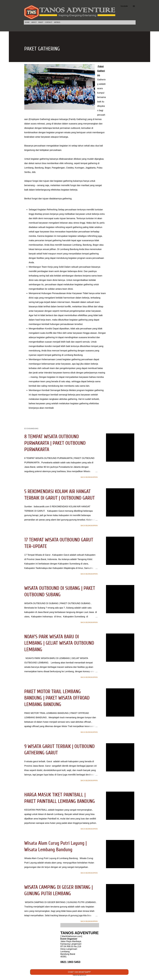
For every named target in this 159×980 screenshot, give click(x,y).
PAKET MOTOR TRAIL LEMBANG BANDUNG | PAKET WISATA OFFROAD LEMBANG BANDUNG (57, 698)
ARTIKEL (57, 22)
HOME (27, 22)
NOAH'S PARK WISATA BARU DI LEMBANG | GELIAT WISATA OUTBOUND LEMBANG (59, 643)
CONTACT (49, 22)
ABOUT (34, 22)
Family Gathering (78, 119)
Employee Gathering (39, 119)
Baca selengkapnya (89, 477)
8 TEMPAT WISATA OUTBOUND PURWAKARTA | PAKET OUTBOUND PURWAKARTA (55, 443)
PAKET (41, 22)
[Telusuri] (124, 6)
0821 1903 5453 (70, 962)
